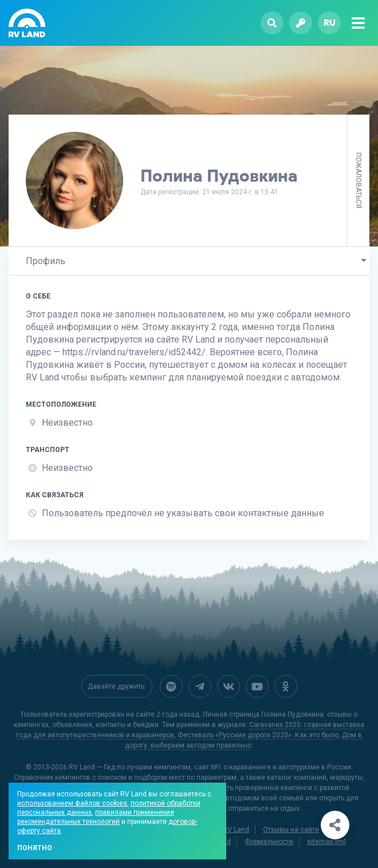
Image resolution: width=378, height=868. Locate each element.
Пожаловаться (359, 180)
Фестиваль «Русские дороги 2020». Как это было (258, 734)
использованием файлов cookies (72, 803)
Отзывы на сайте (291, 828)
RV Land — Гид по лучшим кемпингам (130, 766)
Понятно (35, 848)
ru (330, 23)
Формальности (269, 840)
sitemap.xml (326, 840)
